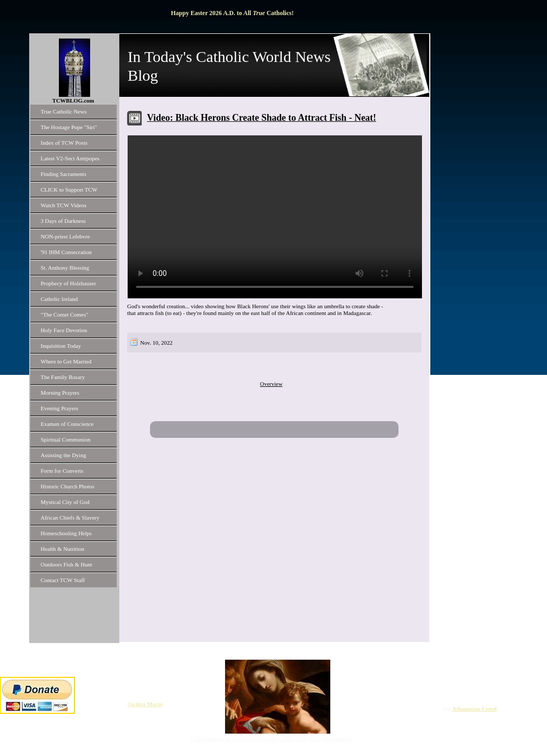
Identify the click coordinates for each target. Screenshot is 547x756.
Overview (271, 384)
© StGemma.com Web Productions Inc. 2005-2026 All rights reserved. (271, 738)
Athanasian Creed (474, 709)
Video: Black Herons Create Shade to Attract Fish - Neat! (262, 118)
